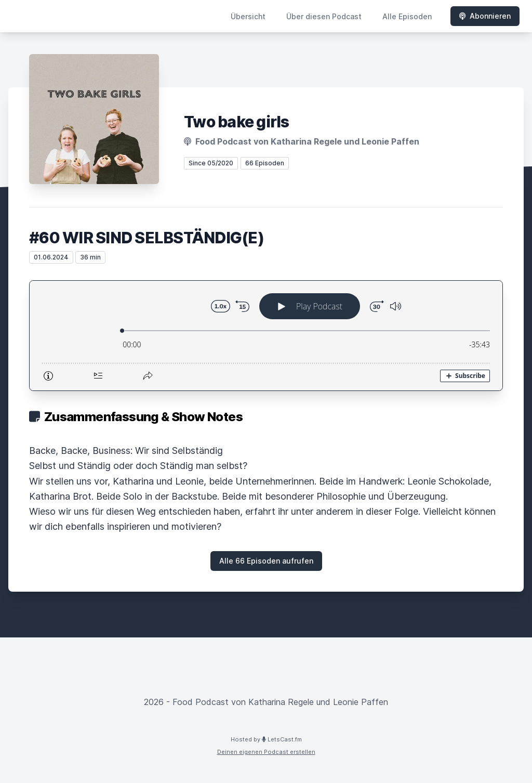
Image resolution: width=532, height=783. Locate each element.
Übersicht (248, 16)
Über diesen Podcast (324, 16)
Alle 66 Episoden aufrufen (266, 561)
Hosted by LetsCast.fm (266, 739)
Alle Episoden (407, 16)
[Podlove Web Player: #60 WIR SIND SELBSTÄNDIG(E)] (266, 336)
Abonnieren (485, 16)
